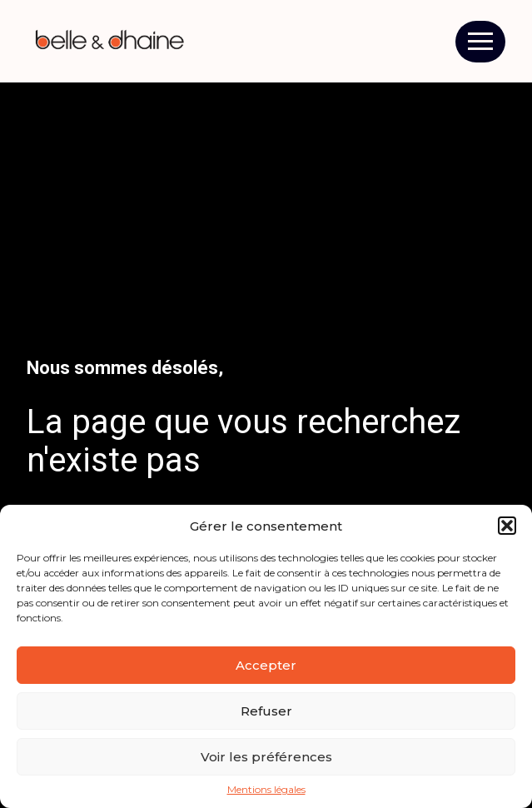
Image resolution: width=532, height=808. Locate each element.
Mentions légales (266, 790)
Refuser (266, 711)
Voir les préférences (266, 757)
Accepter (266, 665)
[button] (507, 526)
